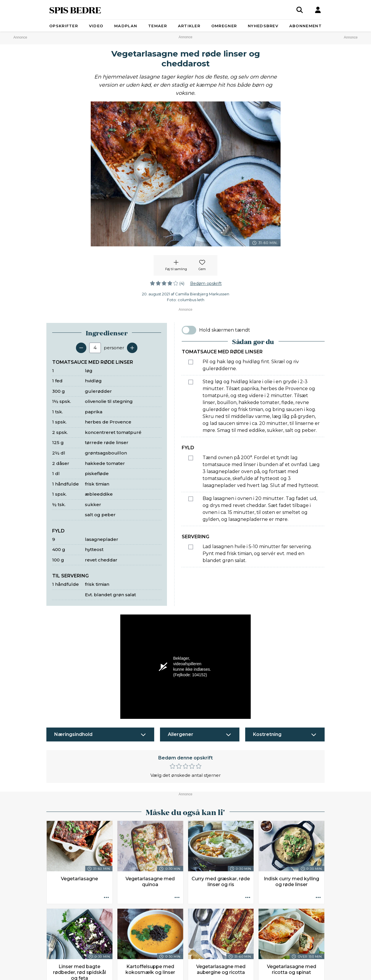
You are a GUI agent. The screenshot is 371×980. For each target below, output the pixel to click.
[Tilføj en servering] (132, 348)
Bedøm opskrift (206, 283)
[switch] (189, 330)
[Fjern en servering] (81, 348)
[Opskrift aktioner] (106, 898)
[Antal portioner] (95, 348)
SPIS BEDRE (75, 10)
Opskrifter (64, 26)
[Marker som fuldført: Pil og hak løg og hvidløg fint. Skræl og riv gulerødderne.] (191, 362)
